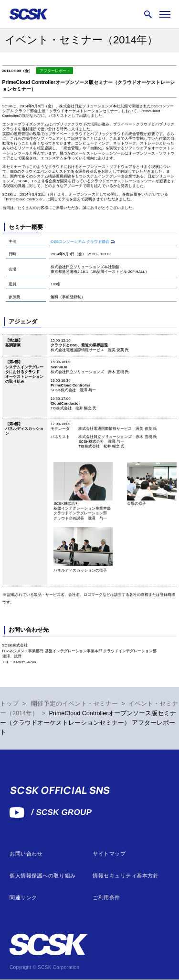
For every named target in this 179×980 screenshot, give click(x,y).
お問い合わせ (26, 854)
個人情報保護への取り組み (43, 876)
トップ (9, 704)
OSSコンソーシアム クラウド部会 (80, 242)
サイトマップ (109, 854)
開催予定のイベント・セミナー (74, 704)
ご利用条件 (106, 898)
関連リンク (23, 898)
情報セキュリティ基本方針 (126, 876)
